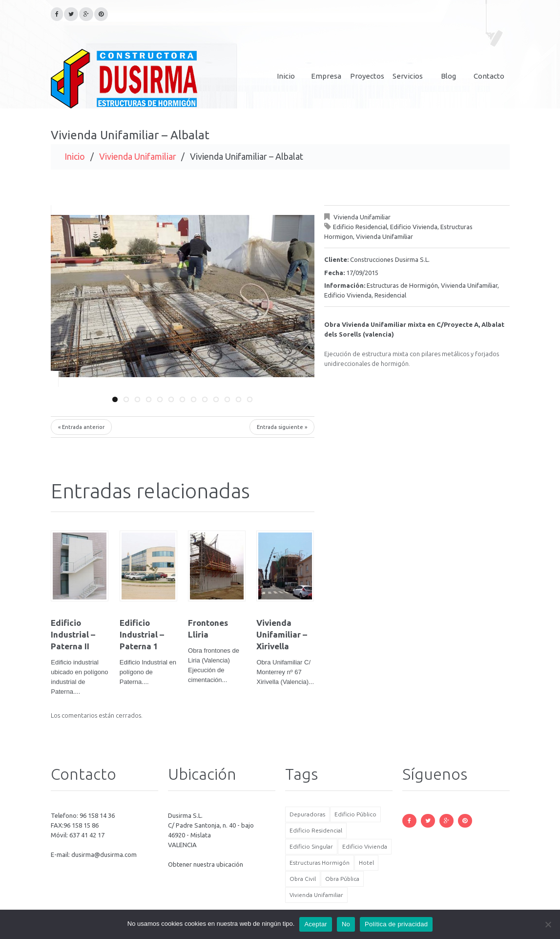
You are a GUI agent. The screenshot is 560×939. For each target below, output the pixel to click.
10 (216, 399)
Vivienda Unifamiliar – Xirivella (282, 634)
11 (227, 399)
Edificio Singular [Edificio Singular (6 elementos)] (311, 846)
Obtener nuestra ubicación (206, 864)
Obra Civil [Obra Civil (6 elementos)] (303, 879)
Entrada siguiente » (282, 427)
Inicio (286, 76)
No (346, 924)
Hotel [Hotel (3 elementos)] (366, 863)
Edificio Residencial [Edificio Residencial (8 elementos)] (316, 830)
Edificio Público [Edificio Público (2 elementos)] (355, 814)
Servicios (408, 76)
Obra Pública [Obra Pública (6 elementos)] (342, 879)
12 (239, 399)
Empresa (326, 76)
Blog (448, 76)
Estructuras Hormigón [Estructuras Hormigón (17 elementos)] (320, 863)
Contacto (489, 76)
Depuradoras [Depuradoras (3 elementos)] (307, 814)
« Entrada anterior (81, 427)
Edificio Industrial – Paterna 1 (142, 634)
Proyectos (367, 76)
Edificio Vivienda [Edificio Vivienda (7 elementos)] (365, 846)
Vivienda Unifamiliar (138, 156)
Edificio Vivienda (414, 227)
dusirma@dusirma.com (104, 854)
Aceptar (316, 924)
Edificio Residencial (360, 227)
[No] (548, 924)
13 (250, 399)
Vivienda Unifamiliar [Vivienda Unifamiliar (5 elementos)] (316, 895)
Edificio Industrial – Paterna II (73, 634)
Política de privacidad (396, 924)
